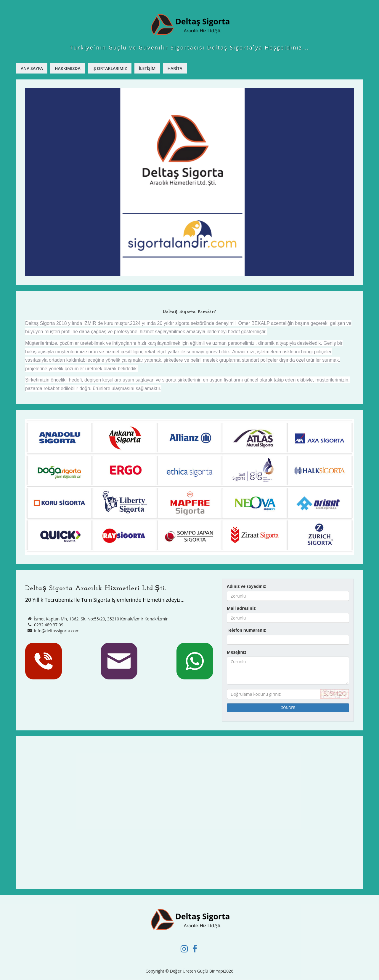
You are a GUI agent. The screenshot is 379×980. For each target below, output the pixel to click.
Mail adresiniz (241, 608)
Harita (175, 68)
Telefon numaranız (246, 630)
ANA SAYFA (32, 68)
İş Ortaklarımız (110, 68)
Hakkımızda (68, 68)
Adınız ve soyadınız (246, 586)
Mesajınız (237, 652)
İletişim (147, 68)
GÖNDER (288, 708)
